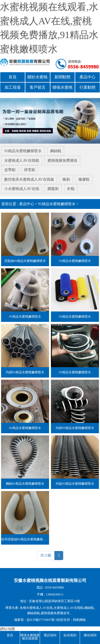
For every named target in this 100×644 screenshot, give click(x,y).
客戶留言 (38, 87)
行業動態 (87, 87)
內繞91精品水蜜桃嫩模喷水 (25, 371)
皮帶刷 (10, 169)
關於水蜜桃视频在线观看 (38, 78)
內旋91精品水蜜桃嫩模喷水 (75, 482)
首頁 (13, 77)
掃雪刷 (30, 169)
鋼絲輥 (56, 151)
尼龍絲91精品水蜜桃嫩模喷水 (25, 260)
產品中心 (87, 77)
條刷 (66, 179)
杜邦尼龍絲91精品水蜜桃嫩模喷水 (25, 538)
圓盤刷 (53, 188)
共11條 (46, 554)
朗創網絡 (79, 619)
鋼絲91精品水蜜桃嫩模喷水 (25, 482)
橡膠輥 (84, 179)
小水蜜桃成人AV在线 (22, 188)
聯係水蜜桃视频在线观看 (62, 88)
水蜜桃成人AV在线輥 (22, 160)
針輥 (71, 188)
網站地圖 (7, 628)
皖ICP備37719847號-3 (42, 619)
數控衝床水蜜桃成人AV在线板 (29, 179)
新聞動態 (62, 77)
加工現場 (13, 87)
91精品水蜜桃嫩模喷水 (23, 151)
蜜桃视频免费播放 (62, 160)
